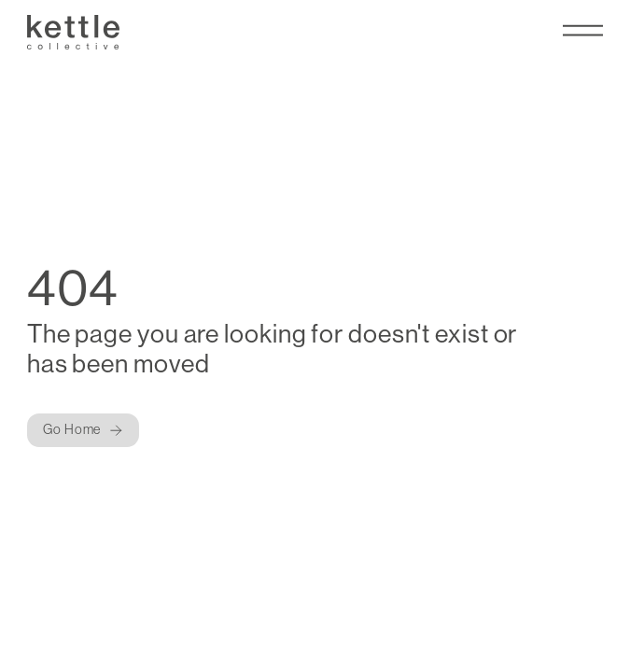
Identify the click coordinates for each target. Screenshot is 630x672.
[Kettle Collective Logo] (73, 33)
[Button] (83, 430)
